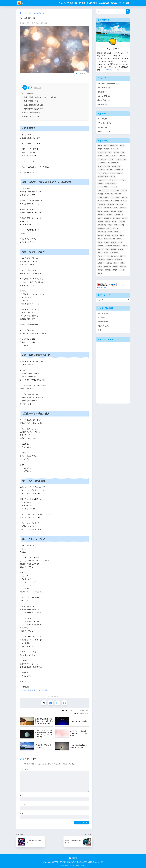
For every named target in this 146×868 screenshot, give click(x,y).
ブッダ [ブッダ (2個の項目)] (100, 195)
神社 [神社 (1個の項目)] (106, 254)
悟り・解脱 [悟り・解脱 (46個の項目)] (102, 226)
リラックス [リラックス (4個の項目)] (101, 205)
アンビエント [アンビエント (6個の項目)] (102, 160)
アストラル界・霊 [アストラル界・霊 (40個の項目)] (112, 157)
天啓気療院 (102, 319)
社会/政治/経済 (104, 3)
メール (23, 805)
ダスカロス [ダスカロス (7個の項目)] (114, 181)
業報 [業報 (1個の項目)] (122, 236)
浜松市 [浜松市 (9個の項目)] (114, 243)
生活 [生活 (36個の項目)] (125, 247)
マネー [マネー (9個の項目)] (124, 198)
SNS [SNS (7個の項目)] (122, 147)
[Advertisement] (104, 375)
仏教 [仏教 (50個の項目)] (100, 212)
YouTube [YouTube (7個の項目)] (115, 150)
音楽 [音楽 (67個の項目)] (115, 271)
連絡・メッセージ (104, 132)
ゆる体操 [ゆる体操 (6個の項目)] (101, 157)
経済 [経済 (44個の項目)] (123, 257)
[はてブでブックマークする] (58, 703)
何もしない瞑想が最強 (32, 113)
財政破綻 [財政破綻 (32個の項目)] (107, 268)
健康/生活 (114, 3)
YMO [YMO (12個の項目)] (107, 150)
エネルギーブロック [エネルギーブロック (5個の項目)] (104, 167)
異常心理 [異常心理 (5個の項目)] (101, 250)
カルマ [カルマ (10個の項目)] (109, 171)
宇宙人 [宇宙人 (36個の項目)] (101, 223)
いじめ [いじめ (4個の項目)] (116, 153)
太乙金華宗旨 (29, 93)
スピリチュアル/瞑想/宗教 (68, 3)
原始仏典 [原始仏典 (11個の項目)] (101, 216)
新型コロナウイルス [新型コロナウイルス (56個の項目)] (114, 233)
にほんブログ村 (102, 288)
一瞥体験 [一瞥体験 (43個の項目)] (111, 205)
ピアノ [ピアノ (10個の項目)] (124, 192)
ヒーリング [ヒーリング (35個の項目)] (115, 192)
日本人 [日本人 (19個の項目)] (101, 236)
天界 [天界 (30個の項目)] (125, 219)
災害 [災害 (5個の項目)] (120, 243)
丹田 (87, 714)
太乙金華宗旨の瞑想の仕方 (33, 109)
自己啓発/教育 (92, 3)
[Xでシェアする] (43, 703)
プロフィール (102, 128)
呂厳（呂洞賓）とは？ (32, 101)
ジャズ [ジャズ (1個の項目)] (113, 178)
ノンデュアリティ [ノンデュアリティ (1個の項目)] (103, 192)
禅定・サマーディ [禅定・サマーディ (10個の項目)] (103, 257)
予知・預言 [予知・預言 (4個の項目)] (107, 209)
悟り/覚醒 (82, 3)
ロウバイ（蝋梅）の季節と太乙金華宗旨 (35, 690)
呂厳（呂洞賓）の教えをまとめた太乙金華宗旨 (40, 97)
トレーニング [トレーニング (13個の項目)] (102, 188)
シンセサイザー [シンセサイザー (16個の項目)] (103, 178)
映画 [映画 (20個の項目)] (108, 236)
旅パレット (102, 332)
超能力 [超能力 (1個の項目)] (115, 268)
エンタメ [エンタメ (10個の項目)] (101, 171)
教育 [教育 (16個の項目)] (116, 230)
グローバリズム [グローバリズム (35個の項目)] (103, 174)
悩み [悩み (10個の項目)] (110, 226)
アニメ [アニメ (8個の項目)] (122, 157)
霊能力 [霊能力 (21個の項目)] (101, 271)
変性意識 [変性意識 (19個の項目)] (108, 219)
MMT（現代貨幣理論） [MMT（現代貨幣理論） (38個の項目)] (111, 147)
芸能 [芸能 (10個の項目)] (116, 264)
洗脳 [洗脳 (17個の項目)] (100, 243)
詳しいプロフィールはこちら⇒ (113, 70)
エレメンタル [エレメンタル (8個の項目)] (116, 167)
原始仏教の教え (103, 323)
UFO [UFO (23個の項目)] (100, 150)
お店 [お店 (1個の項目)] (123, 153)
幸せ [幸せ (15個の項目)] (114, 223)
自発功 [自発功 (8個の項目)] (109, 264)
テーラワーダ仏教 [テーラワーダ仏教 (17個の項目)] (111, 185)
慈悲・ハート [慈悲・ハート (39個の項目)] (119, 226)
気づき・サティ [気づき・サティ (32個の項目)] (109, 240)
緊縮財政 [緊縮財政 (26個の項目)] (101, 261)
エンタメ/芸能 (124, 3)
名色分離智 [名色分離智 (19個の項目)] (119, 216)
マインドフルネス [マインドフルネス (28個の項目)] (103, 198)
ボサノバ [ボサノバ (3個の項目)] (118, 195)
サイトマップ (102, 120)
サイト (22, 814)
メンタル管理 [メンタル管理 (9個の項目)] (114, 202)
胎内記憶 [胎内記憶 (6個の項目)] (110, 261)
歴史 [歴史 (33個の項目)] (100, 240)
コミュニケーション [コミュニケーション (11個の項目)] (116, 174)
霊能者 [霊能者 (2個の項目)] (108, 271)
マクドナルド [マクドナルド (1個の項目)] (116, 198)
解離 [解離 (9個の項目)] (123, 264)
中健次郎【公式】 (104, 327)
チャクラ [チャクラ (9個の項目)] (123, 181)
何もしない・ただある (32, 116)
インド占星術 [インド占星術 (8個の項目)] (102, 164)
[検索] (128, 11)
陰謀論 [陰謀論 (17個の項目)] (123, 268)
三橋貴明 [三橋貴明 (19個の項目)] (120, 205)
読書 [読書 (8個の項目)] (100, 268)
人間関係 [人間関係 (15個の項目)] (123, 209)
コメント (24, 770)
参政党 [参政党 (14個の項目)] (109, 216)
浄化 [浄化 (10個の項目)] (107, 243)
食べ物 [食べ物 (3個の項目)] (122, 271)
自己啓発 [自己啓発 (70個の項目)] (118, 261)
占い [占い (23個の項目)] (120, 212)
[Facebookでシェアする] (51, 703)
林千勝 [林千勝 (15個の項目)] (115, 236)
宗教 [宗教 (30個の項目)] (108, 223)
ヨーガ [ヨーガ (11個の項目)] (124, 202)
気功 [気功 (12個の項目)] (119, 240)
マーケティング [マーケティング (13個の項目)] (103, 202)
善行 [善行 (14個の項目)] (100, 219)
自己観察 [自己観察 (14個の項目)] (101, 264)
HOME (73, 858)
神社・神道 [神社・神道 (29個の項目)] (114, 254)
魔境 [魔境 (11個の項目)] (100, 275)
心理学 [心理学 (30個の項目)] (122, 223)
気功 (82, 714)
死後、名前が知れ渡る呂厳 (33, 105)
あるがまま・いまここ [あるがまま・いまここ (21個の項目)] (105, 153)
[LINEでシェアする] (65, 703)
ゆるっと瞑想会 (103, 315)
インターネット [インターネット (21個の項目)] (121, 160)
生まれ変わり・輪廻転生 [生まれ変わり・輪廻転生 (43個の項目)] (113, 247)
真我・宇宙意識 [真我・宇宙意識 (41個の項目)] (111, 250)
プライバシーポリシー (106, 124)
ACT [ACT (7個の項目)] (100, 147)
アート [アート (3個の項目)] (111, 160)
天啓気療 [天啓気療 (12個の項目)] (117, 219)
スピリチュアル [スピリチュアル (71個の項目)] (103, 181)
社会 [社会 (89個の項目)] (100, 254)
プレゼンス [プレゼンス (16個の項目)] (109, 195)
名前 (23, 796)
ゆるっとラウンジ (29, 3)
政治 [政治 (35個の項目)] (109, 230)
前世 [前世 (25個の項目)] (113, 212)
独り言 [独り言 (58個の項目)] (101, 247)
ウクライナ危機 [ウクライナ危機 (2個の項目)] (113, 164)
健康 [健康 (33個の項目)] (107, 212)
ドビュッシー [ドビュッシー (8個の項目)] (113, 188)
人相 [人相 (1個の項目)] (115, 209)
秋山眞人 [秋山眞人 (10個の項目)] (115, 257)
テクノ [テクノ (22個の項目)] (101, 185)
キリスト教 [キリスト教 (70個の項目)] (119, 171)
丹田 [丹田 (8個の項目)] (100, 209)
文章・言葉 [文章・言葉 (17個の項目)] (102, 233)
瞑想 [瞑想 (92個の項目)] (121, 250)
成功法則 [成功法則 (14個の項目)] (101, 230)
